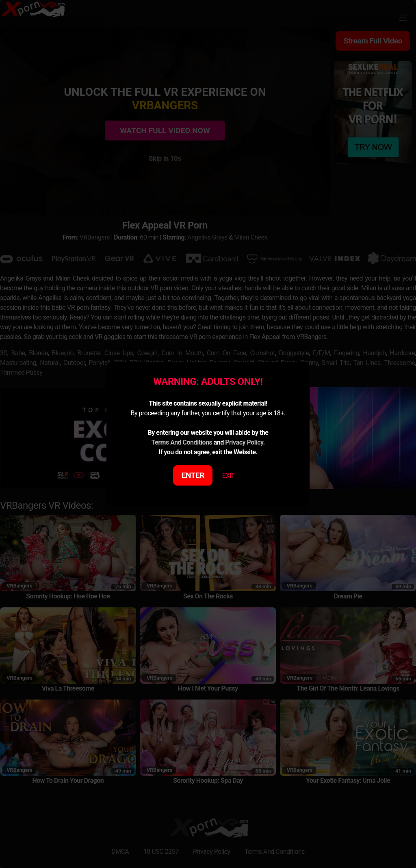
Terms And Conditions (182, 442)
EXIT (229, 476)
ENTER (193, 475)
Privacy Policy (244, 442)
